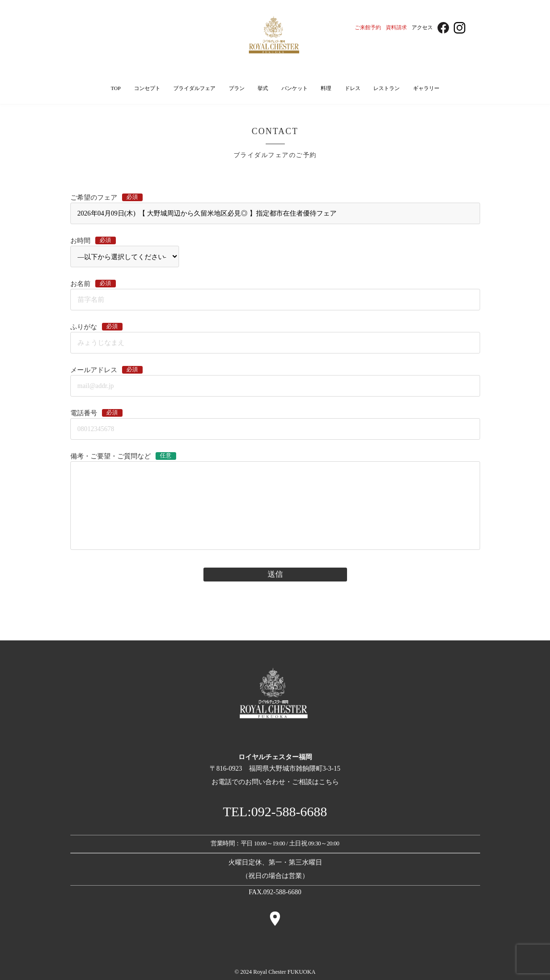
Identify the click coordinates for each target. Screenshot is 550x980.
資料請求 (396, 27)
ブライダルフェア (194, 88)
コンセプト (147, 88)
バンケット (295, 88)
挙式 (263, 88)
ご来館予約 (368, 27)
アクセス (422, 27)
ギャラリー (426, 88)
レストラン (387, 88)
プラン (237, 88)
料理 (326, 88)
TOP (116, 88)
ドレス (353, 88)
